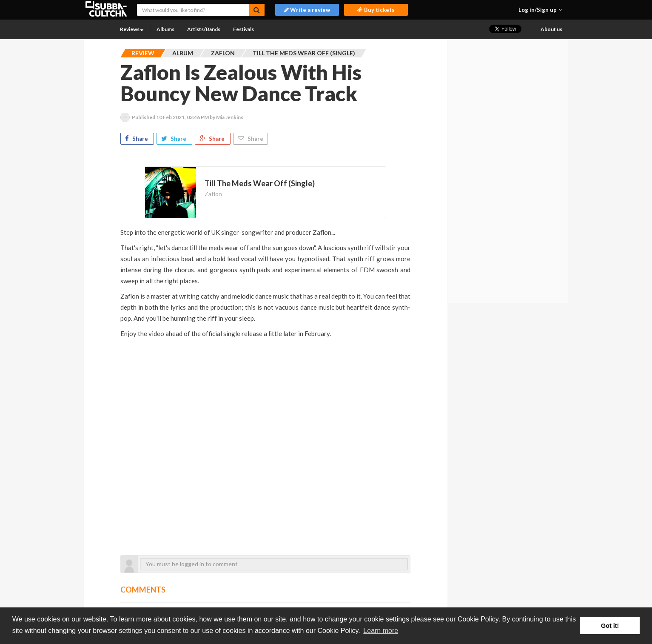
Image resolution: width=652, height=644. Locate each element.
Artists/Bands (204, 29)
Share (137, 139)
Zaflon (213, 194)
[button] (540, 10)
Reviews (132, 29)
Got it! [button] (610, 626)
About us (551, 29)
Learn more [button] (381, 631)
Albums (165, 29)
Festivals (243, 29)
